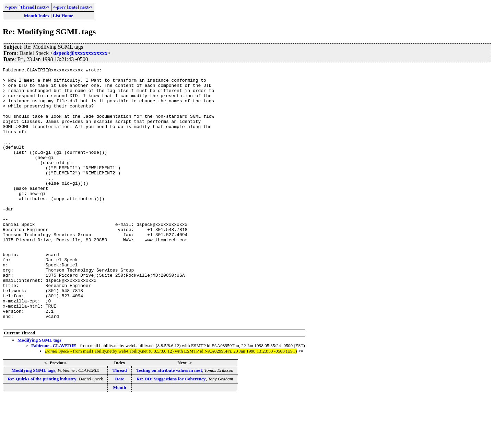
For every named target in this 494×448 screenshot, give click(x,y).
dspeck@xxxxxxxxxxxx (80, 53)
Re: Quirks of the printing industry (42, 429)
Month (120, 438)
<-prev (11, 7)
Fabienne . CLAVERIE (54, 396)
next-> (43, 7)
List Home (63, 16)
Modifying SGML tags (39, 390)
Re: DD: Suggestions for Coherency (171, 429)
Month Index (37, 16)
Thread (27, 7)
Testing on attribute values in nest (169, 421)
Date (73, 7)
